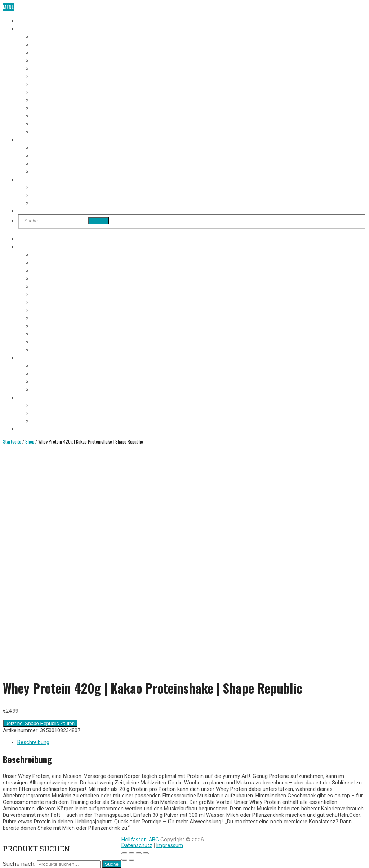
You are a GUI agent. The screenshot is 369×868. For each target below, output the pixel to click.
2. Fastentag (46, 44)
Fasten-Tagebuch (37, 28)
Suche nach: (19, 864)
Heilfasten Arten (51, 163)
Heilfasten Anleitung (41, 139)
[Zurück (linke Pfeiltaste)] (124, 860)
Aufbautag (44, 131)
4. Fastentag (46, 60)
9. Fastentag (46, 99)
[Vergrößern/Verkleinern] (146, 853)
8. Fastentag (46, 92)
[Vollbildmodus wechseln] (139, 853)
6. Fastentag (46, 76)
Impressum (170, 845)
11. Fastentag (47, 115)
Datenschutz (137, 845)
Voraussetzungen (52, 147)
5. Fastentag (46, 68)
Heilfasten (29, 20)
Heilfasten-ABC (140, 840)
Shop (23, 210)
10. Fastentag (47, 107)
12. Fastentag (47, 123)
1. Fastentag (46, 36)
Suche (112, 864)
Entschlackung (50, 171)
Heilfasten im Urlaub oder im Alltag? (74, 202)
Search (98, 221)
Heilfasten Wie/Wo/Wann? (47, 179)
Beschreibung (33, 742)
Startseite (12, 441)
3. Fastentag (46, 52)
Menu (9, 7)
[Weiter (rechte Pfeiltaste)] (132, 860)
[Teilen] (132, 853)
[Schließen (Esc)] (124, 853)
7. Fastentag (46, 84)
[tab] (192, 742)
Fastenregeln (47, 155)
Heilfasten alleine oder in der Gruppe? (76, 195)
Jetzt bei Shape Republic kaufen (40, 723)
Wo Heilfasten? (49, 187)
